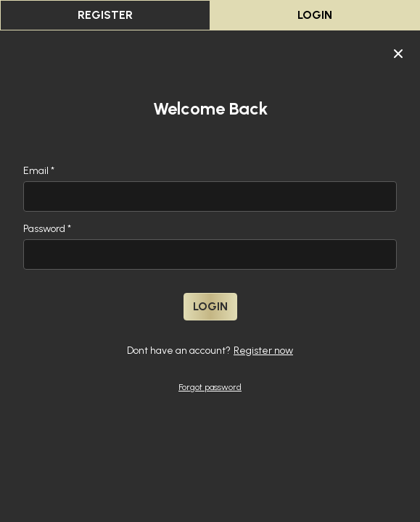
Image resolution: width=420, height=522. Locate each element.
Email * (39, 171)
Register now (263, 351)
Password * (47, 229)
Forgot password (210, 387)
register (105, 15)
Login (315, 15)
